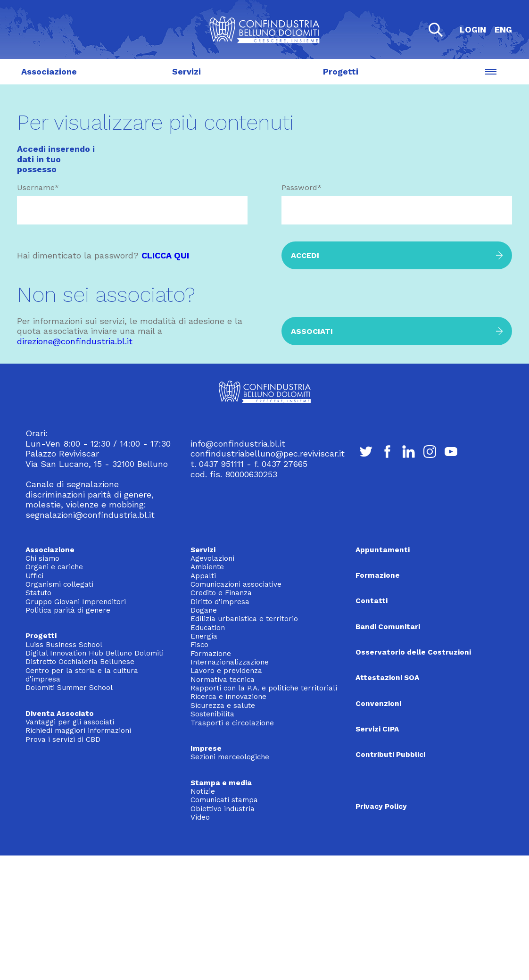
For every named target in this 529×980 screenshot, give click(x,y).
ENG (503, 29)
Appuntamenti (383, 550)
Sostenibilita (212, 714)
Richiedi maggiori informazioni (78, 731)
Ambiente (207, 567)
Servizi (186, 72)
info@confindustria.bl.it (238, 444)
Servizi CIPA (377, 729)
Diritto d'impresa (220, 602)
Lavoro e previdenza (226, 671)
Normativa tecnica (223, 680)
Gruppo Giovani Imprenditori (76, 602)
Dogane (204, 610)
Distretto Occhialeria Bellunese (80, 662)
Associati (312, 331)
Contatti (372, 601)
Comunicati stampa (224, 800)
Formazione (211, 654)
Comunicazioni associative (236, 584)
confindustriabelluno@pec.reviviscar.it (268, 453)
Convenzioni (378, 704)
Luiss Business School (64, 645)
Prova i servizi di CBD (63, 739)
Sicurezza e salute (223, 706)
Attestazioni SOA (387, 678)
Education (208, 628)
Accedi (305, 255)
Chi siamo (42, 558)
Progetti (341, 72)
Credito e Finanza (221, 593)
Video (200, 817)
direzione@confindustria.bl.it (75, 341)
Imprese (206, 748)
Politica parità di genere (68, 610)
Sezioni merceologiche (230, 757)
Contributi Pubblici (390, 755)
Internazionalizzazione (230, 662)
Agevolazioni (212, 558)
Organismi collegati (59, 584)
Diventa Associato (60, 714)
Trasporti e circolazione (232, 723)
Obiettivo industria (223, 809)
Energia (204, 636)
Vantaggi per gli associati (70, 722)
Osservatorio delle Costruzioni (413, 652)
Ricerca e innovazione (228, 697)
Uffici (34, 576)
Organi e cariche (54, 567)
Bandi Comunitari (388, 627)
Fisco (199, 645)
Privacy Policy (381, 806)
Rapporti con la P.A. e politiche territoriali (264, 688)
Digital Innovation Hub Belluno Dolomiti (95, 653)
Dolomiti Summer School (69, 688)
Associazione (49, 72)
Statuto (38, 593)
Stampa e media (221, 783)
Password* (302, 187)
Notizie (203, 791)
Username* (38, 187)
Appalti (203, 576)
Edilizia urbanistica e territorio (244, 619)
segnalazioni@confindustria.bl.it (90, 515)
